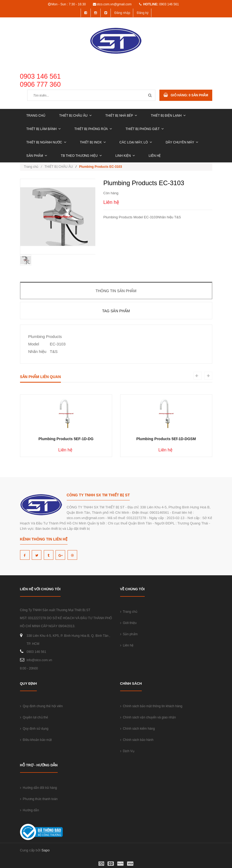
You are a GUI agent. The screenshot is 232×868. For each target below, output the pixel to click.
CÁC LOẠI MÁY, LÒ (135, 142)
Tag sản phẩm (116, 311)
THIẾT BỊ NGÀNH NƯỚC (46, 142)
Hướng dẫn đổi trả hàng (39, 788)
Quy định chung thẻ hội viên (41, 706)
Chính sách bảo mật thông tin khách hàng (151, 706)
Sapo (45, 850)
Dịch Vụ (127, 751)
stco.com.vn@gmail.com (114, 4)
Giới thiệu (128, 623)
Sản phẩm (37, 156)
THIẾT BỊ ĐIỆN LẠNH (168, 116)
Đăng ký (143, 13)
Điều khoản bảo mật (36, 740)
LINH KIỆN (125, 156)
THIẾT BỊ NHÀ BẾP (121, 116)
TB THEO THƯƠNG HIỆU (81, 156)
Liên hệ (155, 156)
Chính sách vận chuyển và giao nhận (148, 717)
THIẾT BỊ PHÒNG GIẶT (144, 129)
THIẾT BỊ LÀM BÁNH (44, 129)
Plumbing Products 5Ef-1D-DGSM (166, 439)
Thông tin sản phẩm (116, 291)
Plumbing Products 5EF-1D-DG (66, 439)
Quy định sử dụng (34, 729)
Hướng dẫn (30, 810)
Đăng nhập (122, 13)
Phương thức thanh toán (39, 799)
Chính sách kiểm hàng (137, 729)
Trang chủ (36, 116)
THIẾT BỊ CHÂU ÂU (75, 116)
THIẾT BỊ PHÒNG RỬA (93, 129)
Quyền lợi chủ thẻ (34, 717)
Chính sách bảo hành (137, 740)
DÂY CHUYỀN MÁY (182, 142)
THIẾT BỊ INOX (93, 142)
